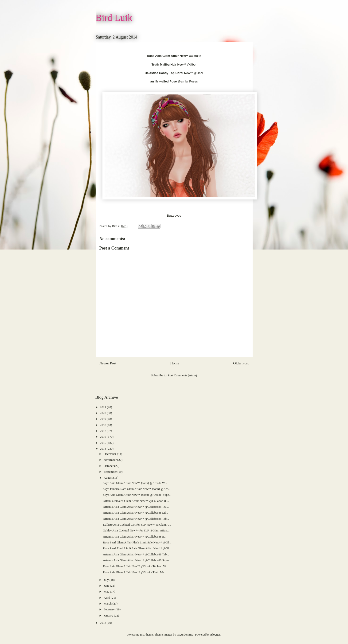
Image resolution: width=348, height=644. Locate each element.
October (109, 466)
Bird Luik (114, 18)
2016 (104, 437)
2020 (104, 413)
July (107, 580)
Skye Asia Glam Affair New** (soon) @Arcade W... (135, 483)
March (108, 603)
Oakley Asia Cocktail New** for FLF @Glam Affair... (136, 530)
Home (175, 363)
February (109, 609)
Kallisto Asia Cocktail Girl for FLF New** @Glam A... (137, 525)
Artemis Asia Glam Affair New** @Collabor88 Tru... (136, 507)
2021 (104, 407)
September (111, 472)
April (107, 598)
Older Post (241, 363)
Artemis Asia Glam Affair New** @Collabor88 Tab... (136, 519)
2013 (104, 623)
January (109, 615)
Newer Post (108, 363)
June (107, 586)
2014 (104, 449)
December (110, 454)
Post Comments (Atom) (182, 375)
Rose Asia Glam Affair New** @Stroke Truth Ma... (135, 572)
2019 (104, 419)
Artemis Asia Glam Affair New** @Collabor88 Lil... (135, 513)
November (110, 460)
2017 (104, 431)
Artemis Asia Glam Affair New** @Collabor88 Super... (137, 560)
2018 (104, 425)
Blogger (215, 634)
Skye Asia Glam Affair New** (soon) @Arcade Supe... (137, 495)
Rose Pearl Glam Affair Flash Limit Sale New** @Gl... (137, 542)
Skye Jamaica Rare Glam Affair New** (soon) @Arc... (137, 489)
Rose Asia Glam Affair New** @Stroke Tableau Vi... (135, 566)
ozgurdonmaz (185, 634)
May (107, 591)
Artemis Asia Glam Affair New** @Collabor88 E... (135, 537)
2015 (104, 443)
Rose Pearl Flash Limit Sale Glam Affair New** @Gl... (137, 548)
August (108, 478)
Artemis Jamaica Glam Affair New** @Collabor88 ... (136, 501)
